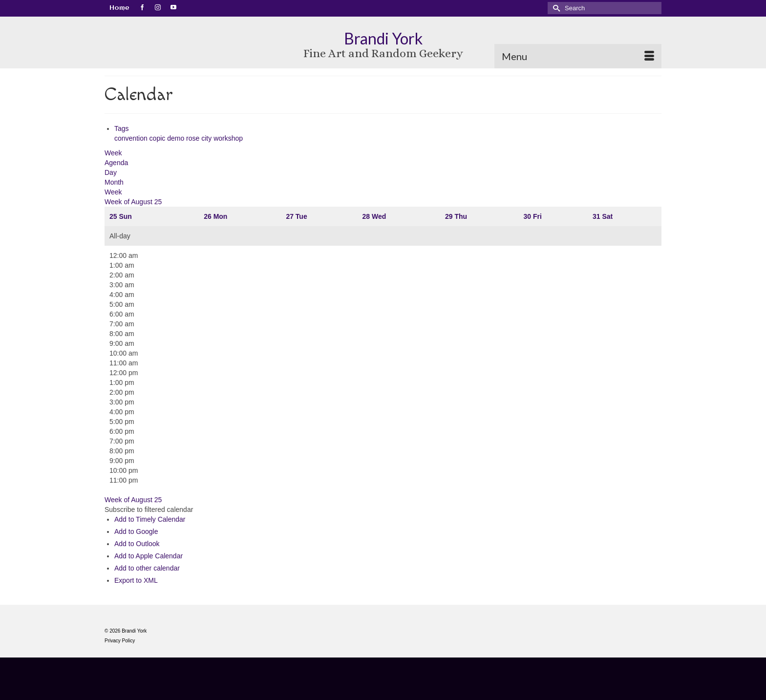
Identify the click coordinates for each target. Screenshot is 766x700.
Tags (122, 128)
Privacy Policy (120, 641)
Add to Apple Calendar (149, 556)
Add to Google (136, 531)
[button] (149, 509)
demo (177, 138)
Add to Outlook (137, 544)
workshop (228, 138)
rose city (200, 138)
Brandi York (383, 38)
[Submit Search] (555, 8)
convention (132, 138)
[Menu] (578, 56)
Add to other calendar (147, 568)
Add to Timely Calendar (150, 519)
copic (159, 138)
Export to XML (136, 580)
